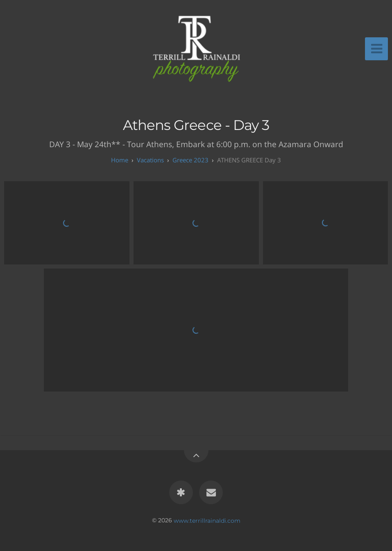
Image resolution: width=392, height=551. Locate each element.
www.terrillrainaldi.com (207, 520)
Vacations (150, 160)
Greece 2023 (190, 160)
